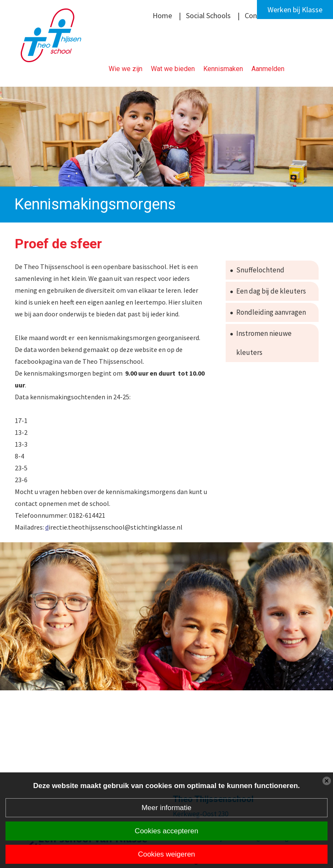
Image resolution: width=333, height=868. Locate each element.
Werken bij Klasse (295, 10)
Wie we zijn (126, 69)
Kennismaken (223, 69)
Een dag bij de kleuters (271, 291)
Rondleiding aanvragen (271, 312)
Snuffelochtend (260, 270)
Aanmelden (268, 69)
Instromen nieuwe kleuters (264, 343)
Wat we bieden (173, 69)
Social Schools (208, 15)
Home (162, 15)
